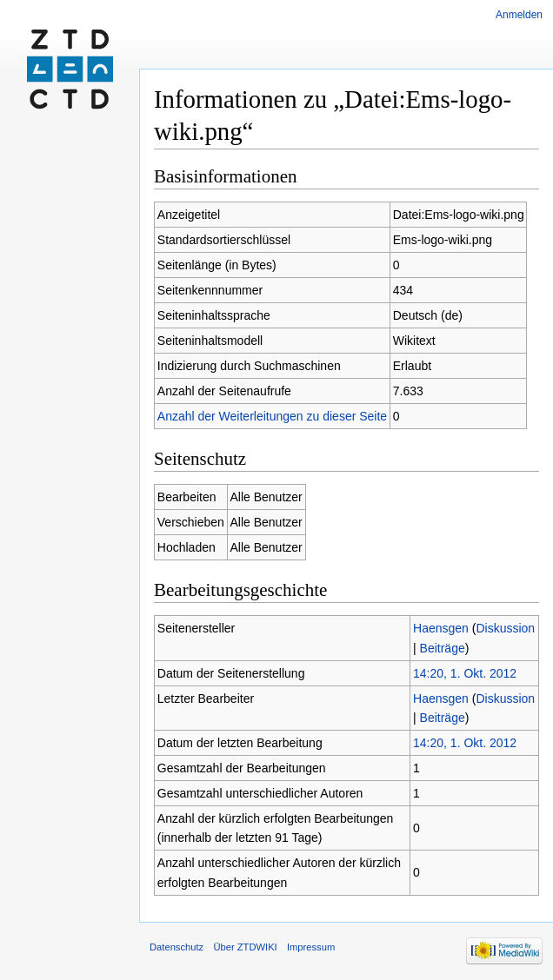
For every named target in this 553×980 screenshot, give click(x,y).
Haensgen (441, 628)
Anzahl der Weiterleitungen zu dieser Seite (272, 416)
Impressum (311, 947)
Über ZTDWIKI (245, 947)
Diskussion (505, 628)
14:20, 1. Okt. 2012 (465, 673)
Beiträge (443, 648)
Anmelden (519, 15)
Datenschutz (177, 947)
